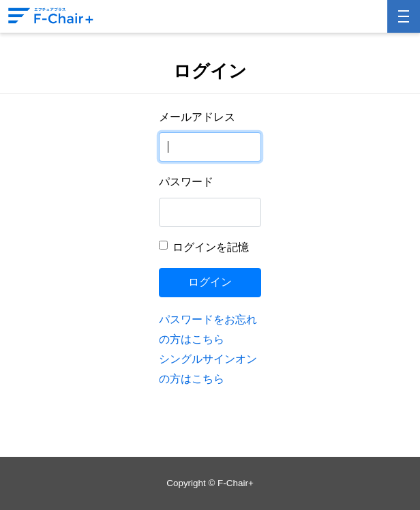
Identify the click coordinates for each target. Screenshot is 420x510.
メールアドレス (197, 117)
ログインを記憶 (211, 247)
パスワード (186, 182)
